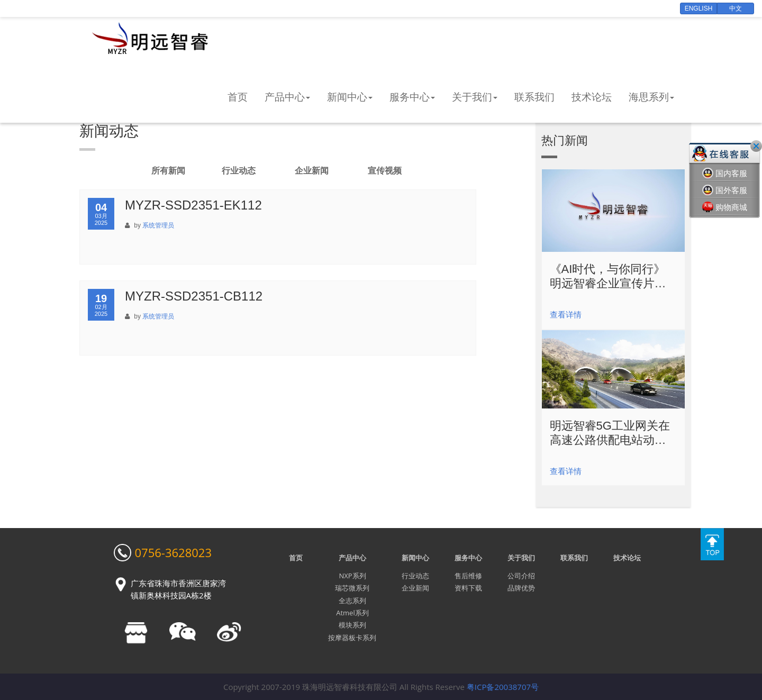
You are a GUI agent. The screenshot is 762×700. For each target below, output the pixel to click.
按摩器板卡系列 (352, 638)
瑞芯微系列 (352, 588)
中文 (736, 8)
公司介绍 (521, 576)
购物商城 (725, 207)
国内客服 (725, 173)
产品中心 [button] (287, 97)
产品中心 (352, 558)
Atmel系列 (352, 613)
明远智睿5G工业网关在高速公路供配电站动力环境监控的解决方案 (610, 433)
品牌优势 (521, 588)
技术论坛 (592, 97)
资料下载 (468, 588)
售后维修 (468, 576)
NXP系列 (352, 576)
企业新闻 (312, 171)
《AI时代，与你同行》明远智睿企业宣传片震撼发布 (608, 276)
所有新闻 (168, 171)
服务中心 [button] (412, 97)
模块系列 (352, 625)
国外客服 (725, 190)
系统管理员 (158, 225)
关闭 (756, 146)
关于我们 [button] (475, 97)
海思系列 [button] (651, 97)
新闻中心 (415, 558)
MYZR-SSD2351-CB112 (194, 296)
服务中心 (468, 558)
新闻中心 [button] (350, 97)
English (699, 8)
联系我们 (534, 97)
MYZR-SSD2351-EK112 (193, 205)
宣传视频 (385, 171)
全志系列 (352, 601)
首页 (238, 97)
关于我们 (521, 558)
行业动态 (239, 171)
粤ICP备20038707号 (503, 687)
